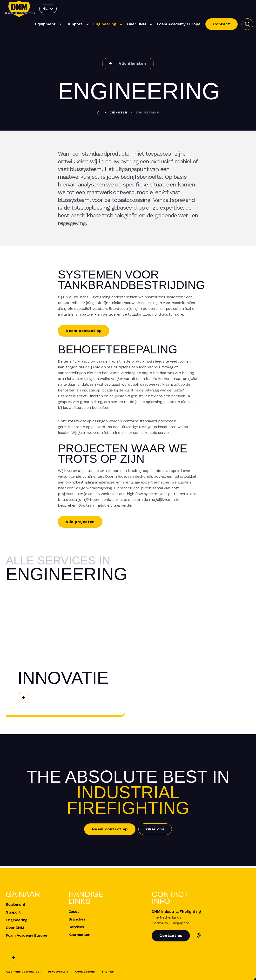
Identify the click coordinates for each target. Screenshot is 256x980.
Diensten (118, 113)
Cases (74, 912)
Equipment (49, 24)
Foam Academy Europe (179, 24)
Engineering (109, 24)
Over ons (155, 829)
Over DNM (140, 24)
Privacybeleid (58, 972)
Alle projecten (80, 522)
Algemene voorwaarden (24, 972)
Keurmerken (79, 935)
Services (76, 927)
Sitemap (108, 972)
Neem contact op (84, 331)
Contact (222, 24)
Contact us (171, 936)
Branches (77, 919)
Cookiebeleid (85, 972)
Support (78, 24)
